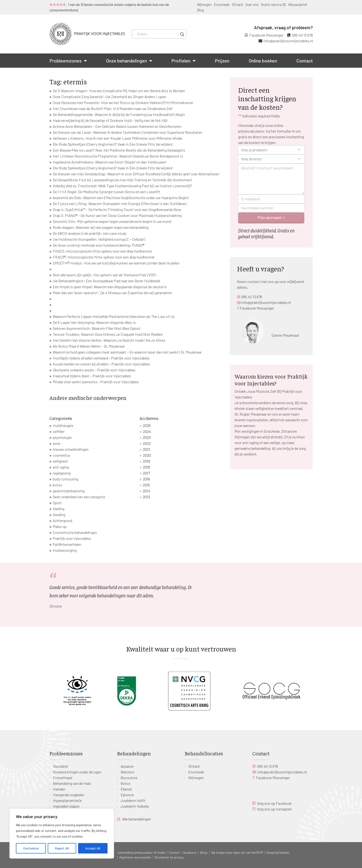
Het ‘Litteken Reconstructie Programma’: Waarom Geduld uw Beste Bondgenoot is (118, 156)
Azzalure (127, 766)
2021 (147, 449)
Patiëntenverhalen (67, 544)
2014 (147, 491)
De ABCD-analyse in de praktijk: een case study (90, 233)
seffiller (59, 431)
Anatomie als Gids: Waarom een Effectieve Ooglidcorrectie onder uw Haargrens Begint (121, 198)
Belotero (127, 772)
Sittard (237, 5)
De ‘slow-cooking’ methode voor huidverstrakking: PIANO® (99, 245)
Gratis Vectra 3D (273, 5)
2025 (147, 425)
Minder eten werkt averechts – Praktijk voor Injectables (96, 382)
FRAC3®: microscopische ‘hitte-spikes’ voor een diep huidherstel (103, 257)
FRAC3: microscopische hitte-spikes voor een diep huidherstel (102, 251)
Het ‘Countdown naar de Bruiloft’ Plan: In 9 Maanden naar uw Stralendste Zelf (113, 108)
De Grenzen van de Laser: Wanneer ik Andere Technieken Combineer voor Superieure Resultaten (127, 132)
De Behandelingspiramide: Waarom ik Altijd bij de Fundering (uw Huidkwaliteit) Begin (119, 114)
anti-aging (61, 467)
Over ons (252, 5)
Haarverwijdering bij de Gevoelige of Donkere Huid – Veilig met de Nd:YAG (110, 120)
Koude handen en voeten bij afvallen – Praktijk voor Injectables (101, 364)
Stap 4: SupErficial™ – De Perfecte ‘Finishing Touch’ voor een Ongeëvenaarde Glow (117, 209)
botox (57, 485)
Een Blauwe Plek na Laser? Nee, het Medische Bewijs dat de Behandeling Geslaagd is (119, 150)
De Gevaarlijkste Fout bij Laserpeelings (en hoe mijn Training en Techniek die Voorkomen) (122, 180)
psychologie (62, 437)
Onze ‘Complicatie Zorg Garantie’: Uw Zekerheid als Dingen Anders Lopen (109, 97)
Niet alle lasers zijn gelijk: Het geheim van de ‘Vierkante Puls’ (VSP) (104, 275)
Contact (305, 61)
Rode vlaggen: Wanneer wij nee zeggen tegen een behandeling (101, 227)
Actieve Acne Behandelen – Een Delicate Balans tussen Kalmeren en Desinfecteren (117, 126)
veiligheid (60, 461)
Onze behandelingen (127, 61)
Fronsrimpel (63, 778)
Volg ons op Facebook (274, 803)
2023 (147, 437)
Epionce (127, 795)
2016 (146, 479)
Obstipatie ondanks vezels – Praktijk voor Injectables (94, 370)
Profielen (181, 61)
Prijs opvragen (270, 217)
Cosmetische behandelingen (75, 532)
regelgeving (62, 473)
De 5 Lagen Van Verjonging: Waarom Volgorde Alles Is (94, 322)
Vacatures (190, 853)
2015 (146, 485)
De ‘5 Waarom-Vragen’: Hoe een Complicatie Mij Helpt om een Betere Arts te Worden (119, 91)
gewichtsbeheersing (69, 491)
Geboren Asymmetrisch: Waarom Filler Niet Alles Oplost (97, 328)
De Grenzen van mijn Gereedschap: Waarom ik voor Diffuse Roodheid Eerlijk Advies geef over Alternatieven (136, 174)
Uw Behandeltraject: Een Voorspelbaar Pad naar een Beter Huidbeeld (106, 281)
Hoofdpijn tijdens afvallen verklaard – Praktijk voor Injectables (101, 358)
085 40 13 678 (302, 35)
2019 (146, 461)
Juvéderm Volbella (135, 806)
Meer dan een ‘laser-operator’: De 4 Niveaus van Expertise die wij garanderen (112, 293)
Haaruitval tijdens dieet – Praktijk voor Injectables (92, 376)
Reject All (62, 848)
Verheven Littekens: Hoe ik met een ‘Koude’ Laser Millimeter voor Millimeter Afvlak (118, 138)
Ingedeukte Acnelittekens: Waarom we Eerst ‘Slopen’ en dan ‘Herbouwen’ (110, 162)
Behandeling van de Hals (72, 783)
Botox (125, 783)
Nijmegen (205, 5)
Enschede (222, 5)
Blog (201, 10)
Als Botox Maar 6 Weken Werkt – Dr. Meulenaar (89, 346)
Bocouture (129, 778)
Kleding (59, 509)
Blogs (204, 853)
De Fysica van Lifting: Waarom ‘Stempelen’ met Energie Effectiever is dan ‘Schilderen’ (120, 204)
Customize (31, 848)
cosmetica (61, 455)
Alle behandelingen (137, 819)
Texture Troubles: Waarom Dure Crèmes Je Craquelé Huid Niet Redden (108, 334)
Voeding (59, 515)
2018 (146, 467)
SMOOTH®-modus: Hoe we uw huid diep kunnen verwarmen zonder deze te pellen (116, 263)
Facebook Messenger (266, 35)
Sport (57, 503)
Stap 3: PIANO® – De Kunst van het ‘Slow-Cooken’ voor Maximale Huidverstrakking (117, 215)
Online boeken (263, 61)
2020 (147, 455)
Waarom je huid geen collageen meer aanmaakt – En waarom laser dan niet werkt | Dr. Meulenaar (127, 352)
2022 (147, 443)
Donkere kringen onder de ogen (77, 772)
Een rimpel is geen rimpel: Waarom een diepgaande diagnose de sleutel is (110, 287)
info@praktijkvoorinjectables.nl (288, 41)
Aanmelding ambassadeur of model (141, 853)
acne (56, 443)
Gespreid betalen (278, 853)
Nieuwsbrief (298, 5)
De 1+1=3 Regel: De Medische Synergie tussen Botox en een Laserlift (106, 192)
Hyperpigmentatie (67, 800)
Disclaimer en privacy (169, 857)
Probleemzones (66, 61)
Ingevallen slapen (66, 806)
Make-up (60, 526)
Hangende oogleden (69, 795)
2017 (146, 473)
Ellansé (126, 789)
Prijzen (222, 61)
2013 (146, 497)
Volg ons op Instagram (274, 809)
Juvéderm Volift (133, 800)
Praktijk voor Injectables (72, 538)
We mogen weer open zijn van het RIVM (237, 853)
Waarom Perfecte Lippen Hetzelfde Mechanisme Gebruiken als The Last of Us (114, 316)
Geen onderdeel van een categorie (79, 497)
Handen (59, 789)
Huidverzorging (65, 550)
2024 (147, 431)
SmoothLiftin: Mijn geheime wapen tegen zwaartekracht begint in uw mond (112, 221)
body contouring (66, 479)
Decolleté (60, 766)
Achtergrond (62, 520)
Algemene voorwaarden (135, 857)
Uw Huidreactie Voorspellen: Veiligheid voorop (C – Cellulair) (99, 239)
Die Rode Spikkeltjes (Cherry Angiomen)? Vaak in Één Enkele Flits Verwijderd (113, 144)
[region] (62, 834)
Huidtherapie (63, 425)
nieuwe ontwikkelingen (71, 449)
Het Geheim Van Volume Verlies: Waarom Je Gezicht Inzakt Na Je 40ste (109, 340)
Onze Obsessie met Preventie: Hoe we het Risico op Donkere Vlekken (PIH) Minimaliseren (123, 103)
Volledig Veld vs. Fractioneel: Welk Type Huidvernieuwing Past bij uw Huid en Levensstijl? (122, 186)
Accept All (93, 848)
